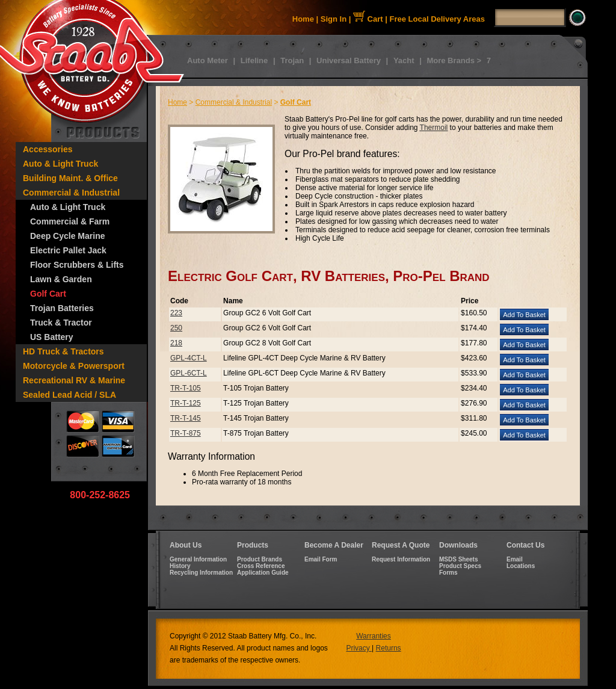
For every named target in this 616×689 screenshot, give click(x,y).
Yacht (404, 60)
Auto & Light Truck (60, 164)
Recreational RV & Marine (74, 380)
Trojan (292, 60)
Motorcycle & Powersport (74, 366)
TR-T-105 (186, 388)
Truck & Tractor (61, 323)
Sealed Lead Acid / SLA (69, 395)
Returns (389, 648)
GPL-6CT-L (189, 373)
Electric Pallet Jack (68, 250)
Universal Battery (349, 60)
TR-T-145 (186, 418)
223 (176, 313)
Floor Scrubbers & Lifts (77, 265)
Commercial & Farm (70, 221)
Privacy (359, 648)
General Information (198, 559)
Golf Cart (48, 294)
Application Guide (263, 573)
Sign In (334, 19)
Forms (448, 573)
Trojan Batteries (62, 308)
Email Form (321, 559)
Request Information (401, 559)
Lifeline (254, 60)
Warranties (374, 636)
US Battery (52, 337)
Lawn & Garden (61, 279)
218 (176, 343)
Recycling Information (201, 573)
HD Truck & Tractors (63, 351)
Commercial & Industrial (71, 193)
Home (303, 19)
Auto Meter (208, 60)
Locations (521, 566)
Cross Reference (261, 566)
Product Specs (460, 566)
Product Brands (260, 559)
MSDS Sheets (458, 559)
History (180, 566)
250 (176, 328)
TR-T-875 (186, 433)
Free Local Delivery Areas (438, 19)
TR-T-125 (186, 403)
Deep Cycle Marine (68, 236)
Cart (368, 19)
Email (515, 559)
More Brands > (454, 60)
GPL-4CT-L (189, 358)
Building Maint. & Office (70, 178)
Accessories (48, 149)
